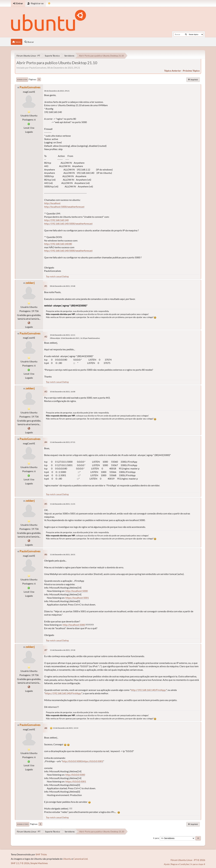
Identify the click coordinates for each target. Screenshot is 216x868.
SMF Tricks (41, 854)
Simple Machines (39, 863)
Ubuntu (67, 859)
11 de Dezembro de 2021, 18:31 (63, 554)
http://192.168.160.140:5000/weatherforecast (68, 224)
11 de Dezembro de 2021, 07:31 (63, 442)
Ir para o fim (22, 80)
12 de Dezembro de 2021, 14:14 (66, 728)
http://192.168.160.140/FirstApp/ (149, 690)
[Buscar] (186, 34)
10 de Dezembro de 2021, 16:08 (63, 392)
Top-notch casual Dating (57, 276)
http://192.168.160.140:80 (58, 244)
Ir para (156, 838)
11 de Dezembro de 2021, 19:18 (63, 650)
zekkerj (30, 283)
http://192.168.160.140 (56, 220)
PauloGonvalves (30, 87)
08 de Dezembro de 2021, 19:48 (63, 286)
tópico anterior (173, 71)
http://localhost (52, 203)
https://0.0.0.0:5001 (93, 761)
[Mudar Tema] (49, 3)
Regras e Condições (180, 864)
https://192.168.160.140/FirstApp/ (63, 693)
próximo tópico (191, 71)
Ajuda (167, 864)
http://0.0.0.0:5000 (72, 761)
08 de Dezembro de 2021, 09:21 (57, 91)
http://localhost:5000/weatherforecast (64, 207)
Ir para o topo (23, 824)
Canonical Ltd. (81, 859)
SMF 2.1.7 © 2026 (20, 863)
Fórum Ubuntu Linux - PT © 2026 (188, 860)
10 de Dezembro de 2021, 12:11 (63, 335)
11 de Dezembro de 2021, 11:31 (63, 504)
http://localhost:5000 (77, 591)
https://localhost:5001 (77, 598)
